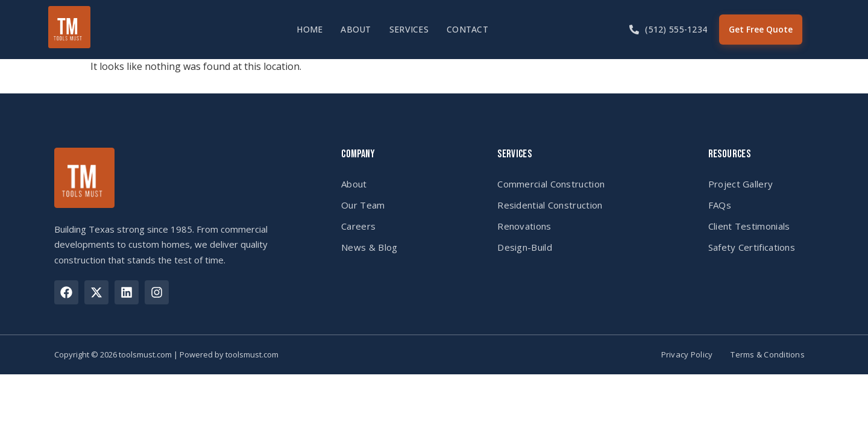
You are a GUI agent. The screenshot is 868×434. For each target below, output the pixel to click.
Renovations (524, 226)
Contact (467, 29)
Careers (358, 226)
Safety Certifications (752, 247)
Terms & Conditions (768, 355)
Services (409, 29)
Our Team (363, 205)
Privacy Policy (687, 355)
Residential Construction (550, 205)
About (356, 29)
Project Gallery (741, 184)
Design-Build (525, 247)
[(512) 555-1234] (634, 30)
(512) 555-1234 (676, 29)
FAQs (720, 205)
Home (310, 29)
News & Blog (369, 247)
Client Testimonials (749, 226)
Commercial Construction (551, 184)
